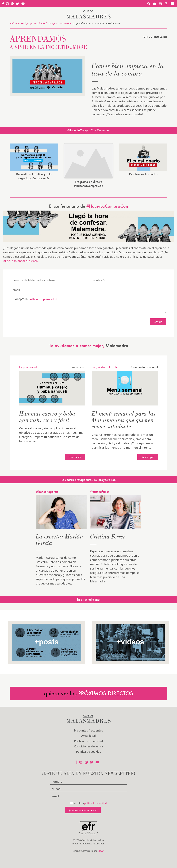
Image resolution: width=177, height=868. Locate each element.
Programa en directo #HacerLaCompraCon (89, 176)
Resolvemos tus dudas (143, 174)
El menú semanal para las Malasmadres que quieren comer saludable (124, 412)
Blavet (101, 843)
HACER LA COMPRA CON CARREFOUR (56, 23)
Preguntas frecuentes (88, 723)
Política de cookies (89, 744)
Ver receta (75, 449)
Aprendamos (48, 42)
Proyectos (32, 23)
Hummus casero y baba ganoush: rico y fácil (47, 409)
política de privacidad (96, 795)
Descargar (148, 449)
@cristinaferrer (100, 484)
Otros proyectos (155, 37)
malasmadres (17, 23)
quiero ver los (89, 686)
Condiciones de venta (89, 739)
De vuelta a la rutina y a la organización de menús (34, 176)
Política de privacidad (88, 733)
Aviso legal (88, 728)
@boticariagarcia (47, 484)
